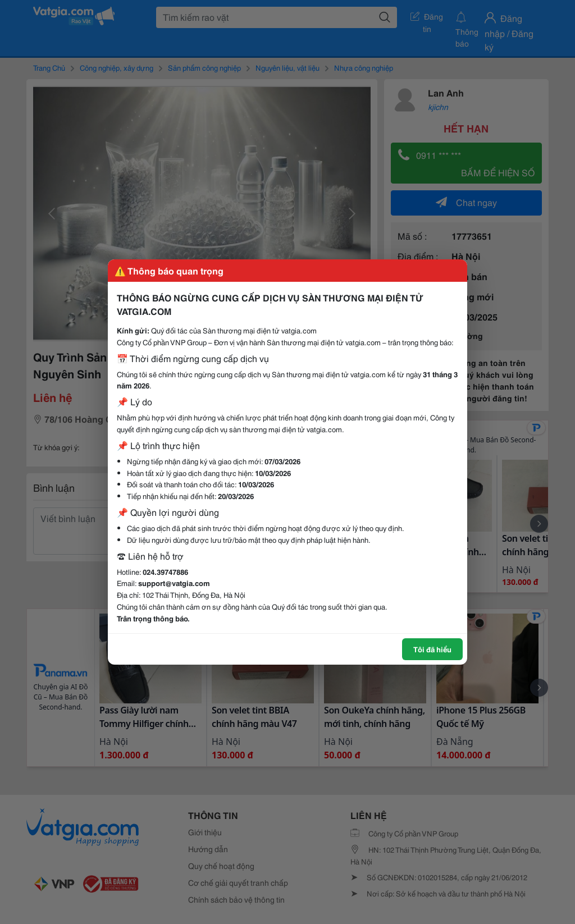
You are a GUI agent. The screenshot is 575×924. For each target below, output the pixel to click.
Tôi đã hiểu (432, 649)
